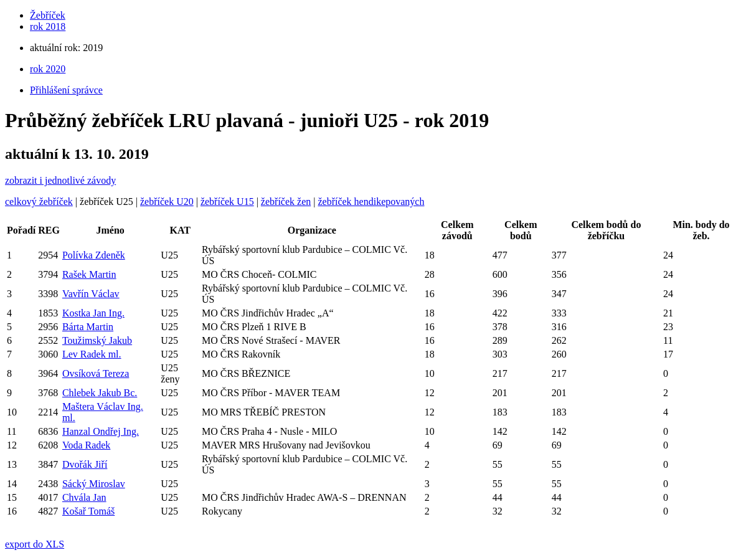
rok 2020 (48, 69)
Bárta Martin (88, 327)
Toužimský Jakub (97, 340)
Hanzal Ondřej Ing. (101, 431)
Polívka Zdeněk (94, 255)
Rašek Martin (89, 274)
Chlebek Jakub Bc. (100, 393)
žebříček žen (286, 202)
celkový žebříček (39, 202)
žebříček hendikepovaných (371, 202)
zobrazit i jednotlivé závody (60, 180)
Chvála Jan (84, 497)
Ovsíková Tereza (96, 373)
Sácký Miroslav (94, 484)
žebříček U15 (227, 202)
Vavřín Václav (91, 294)
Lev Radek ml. (92, 354)
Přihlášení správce (66, 90)
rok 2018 (48, 26)
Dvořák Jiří (85, 464)
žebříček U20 (167, 202)
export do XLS (35, 544)
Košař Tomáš (88, 511)
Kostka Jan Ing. (93, 313)
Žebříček (48, 15)
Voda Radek (86, 445)
